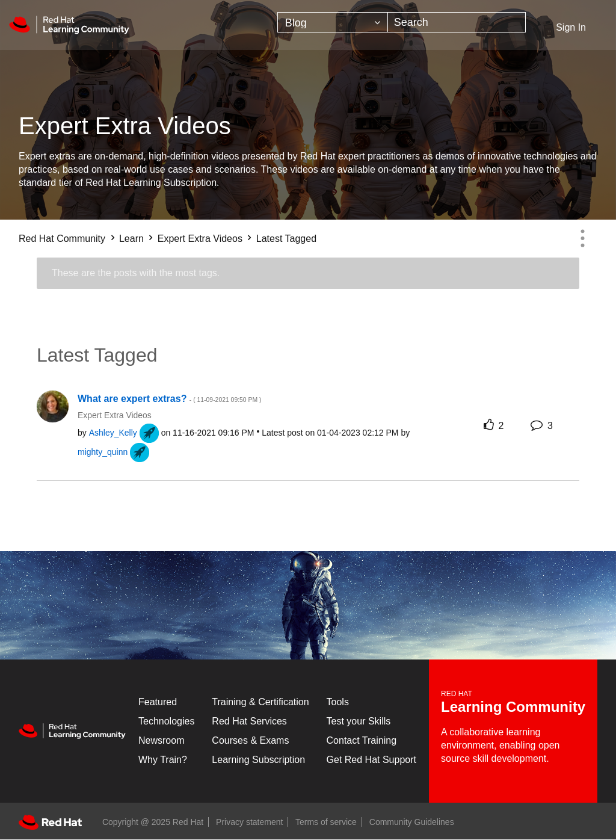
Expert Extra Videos (200, 239)
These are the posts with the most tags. (136, 273)
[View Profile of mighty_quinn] (103, 452)
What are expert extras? (169, 399)
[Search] (457, 22)
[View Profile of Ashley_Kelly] (113, 433)
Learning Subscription (258, 760)
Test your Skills (359, 721)
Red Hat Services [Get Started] (249, 721)
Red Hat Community (62, 239)
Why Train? (163, 760)
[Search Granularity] (333, 22)
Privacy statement (249, 822)
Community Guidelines (412, 822)
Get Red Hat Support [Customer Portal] (371, 760)
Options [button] (582, 238)
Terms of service (326, 822)
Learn (131, 239)
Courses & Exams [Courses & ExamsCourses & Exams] (250, 740)
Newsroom (161, 740)
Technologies (166, 721)
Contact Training (362, 740)
